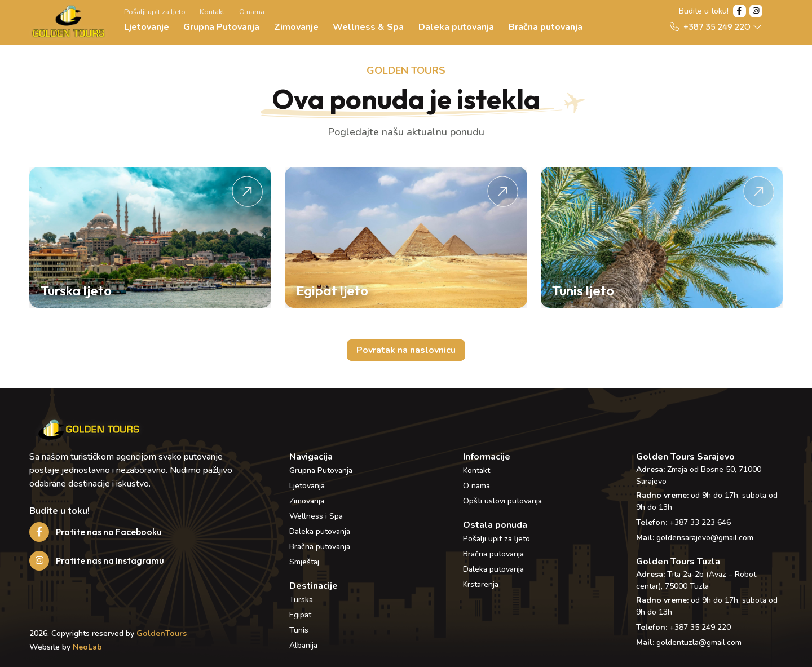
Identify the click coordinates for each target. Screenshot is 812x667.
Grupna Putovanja (221, 27)
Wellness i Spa (316, 516)
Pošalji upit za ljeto (155, 12)
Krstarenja (481, 584)
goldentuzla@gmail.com (699, 642)
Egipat (300, 615)
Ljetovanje (147, 27)
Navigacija (311, 457)
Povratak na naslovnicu (406, 350)
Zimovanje (296, 27)
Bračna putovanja (546, 27)
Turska (301, 600)
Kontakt (212, 12)
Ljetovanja (307, 486)
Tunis (299, 630)
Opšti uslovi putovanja (502, 501)
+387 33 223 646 (700, 522)
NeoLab (87, 647)
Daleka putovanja (456, 27)
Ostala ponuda (495, 525)
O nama (252, 12)
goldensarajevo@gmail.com (705, 538)
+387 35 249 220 (700, 627)
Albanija (303, 645)
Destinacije (314, 586)
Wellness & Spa (368, 27)
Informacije (487, 457)
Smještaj (304, 562)
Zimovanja (307, 501)
